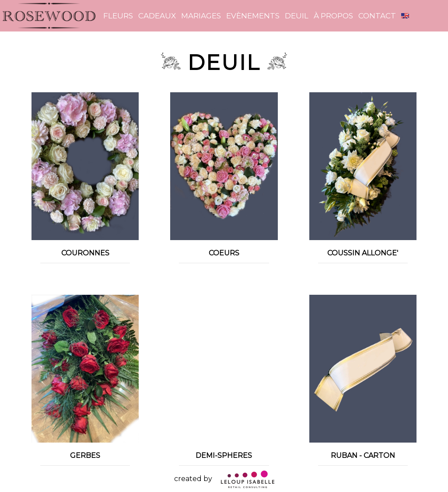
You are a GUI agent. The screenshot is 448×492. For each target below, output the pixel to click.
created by (224, 479)
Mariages (201, 16)
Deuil (297, 16)
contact (377, 16)
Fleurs (118, 16)
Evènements (253, 16)
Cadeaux (157, 16)
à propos (333, 16)
